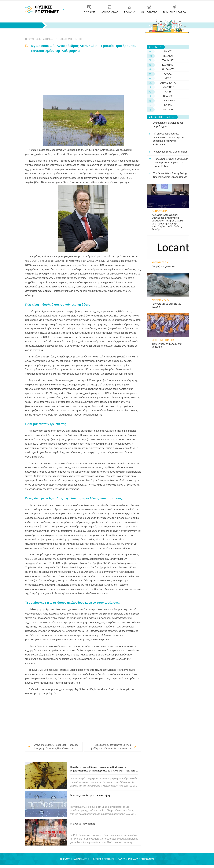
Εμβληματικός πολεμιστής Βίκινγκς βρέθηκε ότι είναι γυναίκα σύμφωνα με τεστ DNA (111, 747)
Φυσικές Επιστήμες (41, 39)
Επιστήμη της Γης (71, 39)
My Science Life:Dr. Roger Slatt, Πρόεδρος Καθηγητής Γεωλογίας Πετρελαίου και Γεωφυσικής (56, 747)
